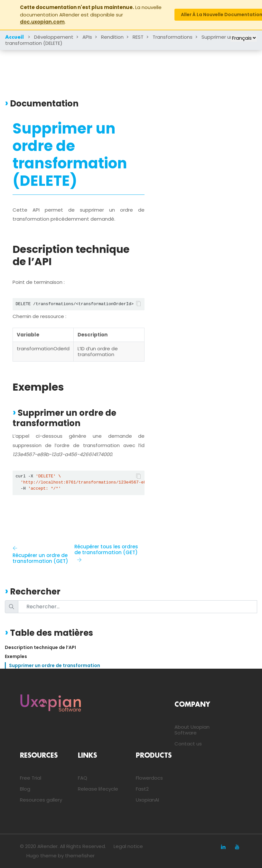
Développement (54, 37)
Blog (25, 789)
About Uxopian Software (192, 730)
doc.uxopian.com (42, 22)
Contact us (188, 744)
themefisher (80, 856)
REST (138, 37)
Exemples (16, 656)
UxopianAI (147, 800)
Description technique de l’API (40, 647)
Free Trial (31, 778)
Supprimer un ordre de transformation (55, 665)
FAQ (83, 778)
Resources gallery (41, 800)
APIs (87, 37)
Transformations (173, 37)
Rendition (112, 37)
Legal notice (128, 846)
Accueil (14, 37)
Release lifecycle (98, 789)
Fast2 (142, 789)
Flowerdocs (149, 778)
